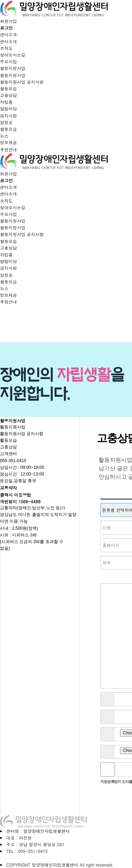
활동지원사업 (13, 68)
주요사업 (8, 61)
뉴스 (4, 136)
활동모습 (8, 88)
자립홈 (6, 102)
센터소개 (8, 34)
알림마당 (8, 108)
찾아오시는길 (13, 55)
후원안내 (8, 149)
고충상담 (8, 95)
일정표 (6, 122)
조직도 (6, 48)
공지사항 (8, 116)
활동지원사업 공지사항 (22, 82)
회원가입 (8, 21)
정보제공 (8, 142)
